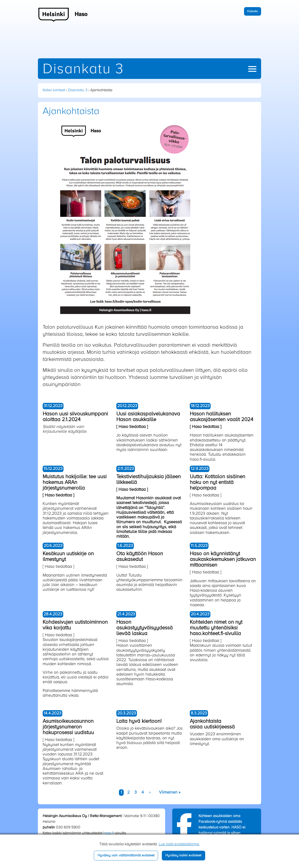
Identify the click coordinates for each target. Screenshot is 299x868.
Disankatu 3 (83, 69)
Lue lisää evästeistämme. (179, 844)
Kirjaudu (252, 11)
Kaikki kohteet (54, 90)
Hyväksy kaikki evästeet (183, 855)
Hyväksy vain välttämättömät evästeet (126, 855)
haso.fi (109, 833)
